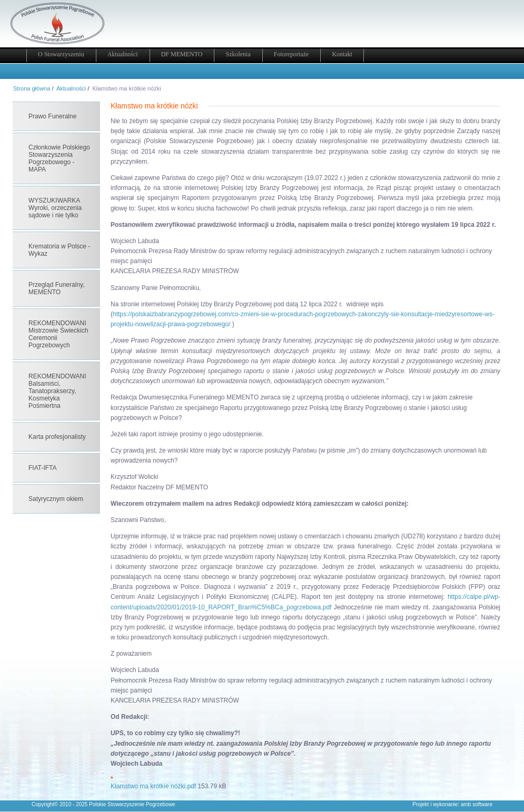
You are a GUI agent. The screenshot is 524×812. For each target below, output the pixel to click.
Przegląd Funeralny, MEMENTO (57, 288)
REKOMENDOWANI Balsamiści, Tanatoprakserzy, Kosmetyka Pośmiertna (57, 391)
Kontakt (342, 54)
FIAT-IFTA (43, 468)
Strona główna (32, 88)
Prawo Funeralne (52, 116)
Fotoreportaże (291, 54)
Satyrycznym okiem (56, 499)
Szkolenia (238, 54)
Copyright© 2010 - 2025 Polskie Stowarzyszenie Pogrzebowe (103, 804)
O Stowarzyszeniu (61, 54)
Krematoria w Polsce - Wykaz (59, 250)
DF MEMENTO (182, 54)
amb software (477, 804)
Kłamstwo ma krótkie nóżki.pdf (153, 786)
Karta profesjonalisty (57, 437)
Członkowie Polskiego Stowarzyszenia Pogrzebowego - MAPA (59, 158)
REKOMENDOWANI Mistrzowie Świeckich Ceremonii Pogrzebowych (58, 334)
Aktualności (123, 54)
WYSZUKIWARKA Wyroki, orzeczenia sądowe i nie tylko (55, 208)
